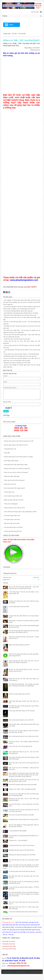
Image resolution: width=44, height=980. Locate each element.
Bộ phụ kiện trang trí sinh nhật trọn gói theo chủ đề (18, 441)
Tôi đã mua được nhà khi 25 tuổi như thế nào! (22, 871)
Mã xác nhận (7, 402)
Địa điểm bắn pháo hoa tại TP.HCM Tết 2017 (22, 850)
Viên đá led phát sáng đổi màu (13, 531)
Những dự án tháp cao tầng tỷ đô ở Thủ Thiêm (22, 855)
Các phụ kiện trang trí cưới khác (13, 527)
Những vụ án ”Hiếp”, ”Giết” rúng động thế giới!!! (22, 789)
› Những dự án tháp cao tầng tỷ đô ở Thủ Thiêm (17, 363)
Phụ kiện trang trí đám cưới (12, 516)
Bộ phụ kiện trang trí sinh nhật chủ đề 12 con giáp (18, 457)
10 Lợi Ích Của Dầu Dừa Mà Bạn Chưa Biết (21, 815)
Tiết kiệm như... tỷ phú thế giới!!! (18, 840)
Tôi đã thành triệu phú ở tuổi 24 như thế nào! (22, 845)
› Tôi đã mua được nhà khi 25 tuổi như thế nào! (17, 339)
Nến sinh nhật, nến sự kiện (11, 523)
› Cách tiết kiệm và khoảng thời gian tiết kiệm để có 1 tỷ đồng (21, 313)
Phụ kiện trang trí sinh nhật (12, 519)
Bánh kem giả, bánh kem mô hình (13, 500)
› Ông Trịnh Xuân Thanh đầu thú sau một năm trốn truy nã (20, 315)
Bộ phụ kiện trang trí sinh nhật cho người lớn (17, 468)
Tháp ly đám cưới (9, 492)
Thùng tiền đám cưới (10, 449)
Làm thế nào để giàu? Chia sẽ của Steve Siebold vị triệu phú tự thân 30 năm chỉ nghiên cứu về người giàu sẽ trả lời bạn (24, 894)
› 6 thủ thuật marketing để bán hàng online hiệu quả (18, 311)
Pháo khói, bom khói (10, 484)
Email (5, 382)
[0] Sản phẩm (35, 12)
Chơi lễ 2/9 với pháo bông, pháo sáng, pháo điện (23, 785)
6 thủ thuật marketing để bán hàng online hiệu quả (23, 912)
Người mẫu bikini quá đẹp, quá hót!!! (19, 645)
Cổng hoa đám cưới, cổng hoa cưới (14, 508)
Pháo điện (7, 453)
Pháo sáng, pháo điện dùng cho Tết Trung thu (22, 711)
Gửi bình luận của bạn (10, 388)
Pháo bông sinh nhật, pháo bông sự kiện (15, 465)
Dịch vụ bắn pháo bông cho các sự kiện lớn (21, 720)
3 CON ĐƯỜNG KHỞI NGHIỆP (18, 831)
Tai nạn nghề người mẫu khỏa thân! (19, 607)
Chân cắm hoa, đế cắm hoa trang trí (14, 480)
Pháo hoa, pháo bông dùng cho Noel (19, 694)
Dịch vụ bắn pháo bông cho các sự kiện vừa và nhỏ (24, 736)
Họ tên (6, 376)
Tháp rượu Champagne (11, 504)
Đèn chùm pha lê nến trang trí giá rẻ (14, 488)
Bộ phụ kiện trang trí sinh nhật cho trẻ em (16, 445)
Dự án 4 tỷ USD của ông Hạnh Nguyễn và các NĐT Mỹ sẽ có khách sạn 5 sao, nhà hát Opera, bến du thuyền (21, 867)
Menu (11, 25)
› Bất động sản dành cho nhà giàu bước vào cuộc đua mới (20, 356)
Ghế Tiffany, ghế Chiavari (11, 461)
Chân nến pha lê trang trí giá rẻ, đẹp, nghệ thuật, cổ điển (20, 512)
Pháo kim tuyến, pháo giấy (11, 476)
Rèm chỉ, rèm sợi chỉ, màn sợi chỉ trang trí (16, 472)
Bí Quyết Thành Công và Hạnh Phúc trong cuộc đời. (24, 819)
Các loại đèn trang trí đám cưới (13, 496)
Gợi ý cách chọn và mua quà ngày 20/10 (20, 746)
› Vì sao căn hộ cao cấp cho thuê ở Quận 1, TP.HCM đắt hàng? (21, 354)
